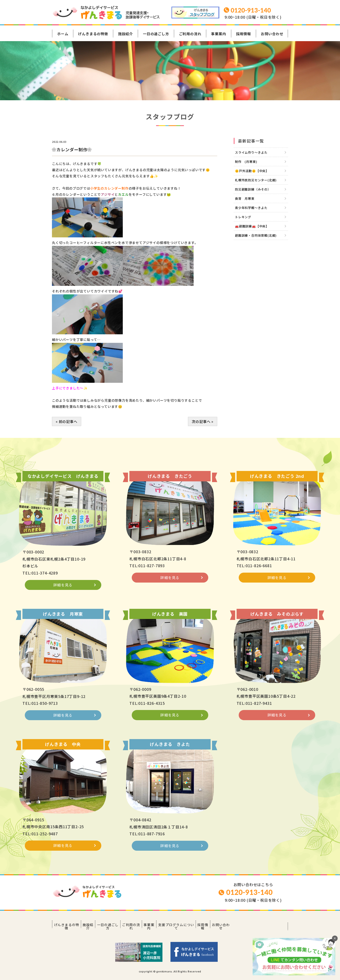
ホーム (63, 34)
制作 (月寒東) (246, 162)
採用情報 (244, 34)
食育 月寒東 (245, 198)
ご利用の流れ (190, 34)
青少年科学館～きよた (251, 208)
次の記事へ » (203, 421)
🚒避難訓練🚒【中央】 (252, 226)
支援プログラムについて (214, 928)
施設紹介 (125, 34)
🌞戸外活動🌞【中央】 (252, 171)
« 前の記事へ (67, 421)
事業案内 (219, 34)
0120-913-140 (249, 897)
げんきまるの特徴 (93, 34)
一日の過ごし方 (156, 34)
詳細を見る (63, 592)
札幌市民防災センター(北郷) (256, 180)
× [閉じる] (335, 938)
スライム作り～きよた (251, 152)
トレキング (243, 217)
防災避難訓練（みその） (253, 189)
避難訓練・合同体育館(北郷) (256, 235)
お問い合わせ (272, 34)
